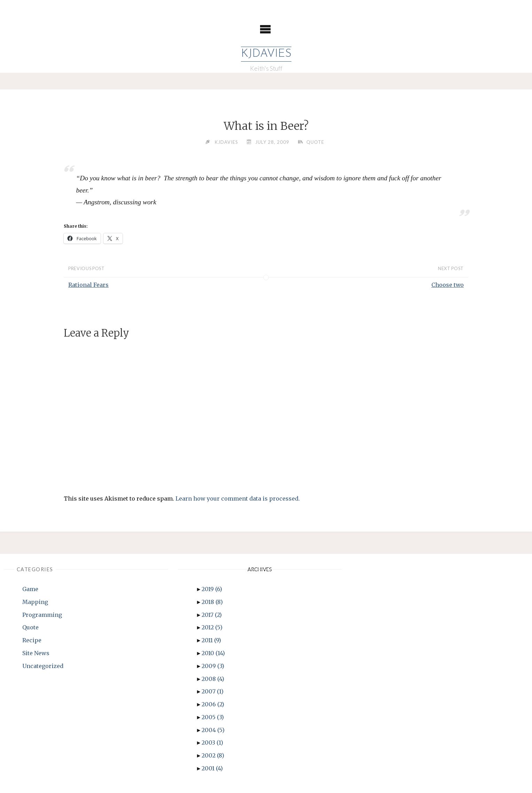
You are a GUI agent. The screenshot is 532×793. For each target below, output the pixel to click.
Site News (36, 653)
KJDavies (266, 54)
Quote (315, 142)
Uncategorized (43, 666)
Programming (42, 615)
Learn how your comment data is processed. (238, 498)
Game (30, 589)
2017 (212, 615)
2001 (212, 768)
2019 (212, 589)
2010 (213, 653)
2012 (212, 627)
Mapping (35, 602)
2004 (213, 730)
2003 (212, 743)
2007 (213, 691)
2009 (213, 666)
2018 (212, 602)
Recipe (32, 640)
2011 (211, 640)
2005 (213, 717)
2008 (213, 679)
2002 (213, 755)
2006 (213, 704)
